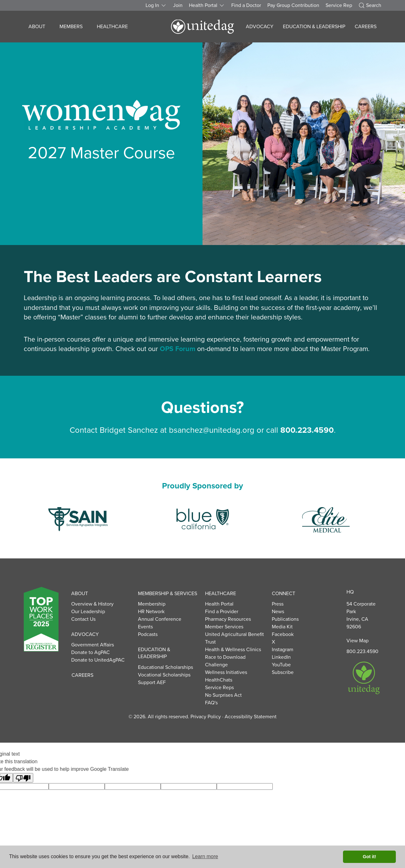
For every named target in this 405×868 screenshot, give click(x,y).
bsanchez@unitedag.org (212, 430)
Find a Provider (222, 612)
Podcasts (148, 634)
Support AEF (152, 682)
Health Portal (219, 604)
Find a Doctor (246, 5)
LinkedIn (281, 657)
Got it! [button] (370, 857)
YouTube (281, 665)
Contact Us (83, 619)
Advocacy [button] (260, 27)
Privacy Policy (206, 717)
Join (178, 5)
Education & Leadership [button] (314, 27)
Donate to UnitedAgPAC (98, 660)
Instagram (283, 650)
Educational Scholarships (165, 667)
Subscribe (283, 672)
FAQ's (211, 703)
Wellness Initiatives (226, 672)
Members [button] (71, 27)
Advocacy (85, 634)
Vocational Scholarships (164, 675)
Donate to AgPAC (90, 652)
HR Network (151, 612)
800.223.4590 (362, 651)
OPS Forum (178, 349)
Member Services (224, 627)
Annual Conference (160, 619)
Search (370, 5)
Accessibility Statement (251, 717)
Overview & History (92, 604)
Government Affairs (93, 645)
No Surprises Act (223, 695)
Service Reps (219, 688)
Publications (285, 619)
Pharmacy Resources (228, 619)
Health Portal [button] (207, 5)
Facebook (283, 634)
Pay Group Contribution (293, 5)
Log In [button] (156, 5)
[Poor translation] (23, 778)
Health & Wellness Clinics (233, 650)
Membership (152, 604)
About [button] (37, 27)
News (278, 612)
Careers (366, 27)
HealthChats (219, 680)
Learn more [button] (205, 856)
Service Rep (339, 5)
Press (278, 604)
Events (145, 627)
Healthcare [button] (112, 27)
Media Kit (282, 627)
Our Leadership (88, 612)
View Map (358, 641)
